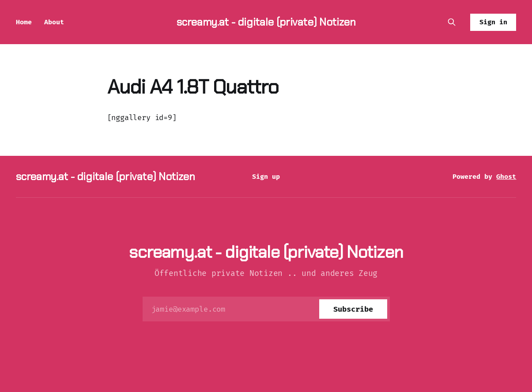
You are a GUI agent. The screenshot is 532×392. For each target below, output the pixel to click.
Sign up (266, 177)
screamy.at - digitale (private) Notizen (266, 22)
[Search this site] (452, 22)
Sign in (493, 22)
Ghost (506, 177)
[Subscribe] (353, 309)
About (54, 22)
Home (24, 22)
